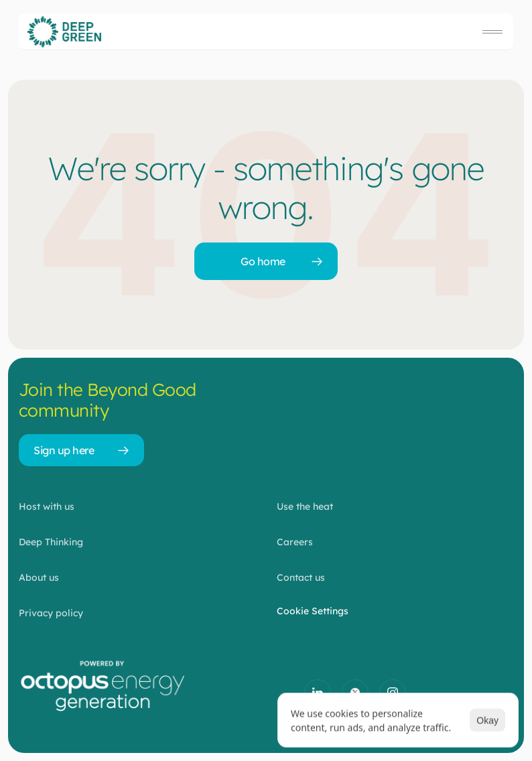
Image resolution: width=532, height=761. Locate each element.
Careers (295, 542)
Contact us (301, 577)
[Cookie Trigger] (313, 611)
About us (39, 577)
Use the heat (305, 506)
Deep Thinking (51, 542)
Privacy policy (51, 613)
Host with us (47, 506)
